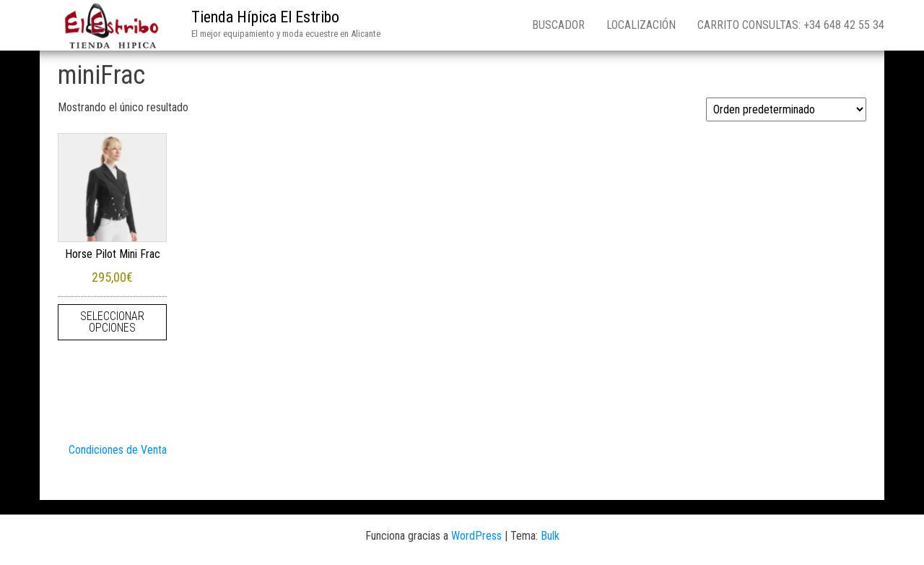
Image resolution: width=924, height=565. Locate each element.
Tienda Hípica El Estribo (265, 17)
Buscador (558, 25)
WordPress (476, 536)
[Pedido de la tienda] (786, 109)
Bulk (550, 536)
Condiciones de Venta (118, 450)
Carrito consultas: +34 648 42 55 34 (791, 25)
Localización (641, 25)
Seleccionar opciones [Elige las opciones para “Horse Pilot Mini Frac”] (112, 322)
